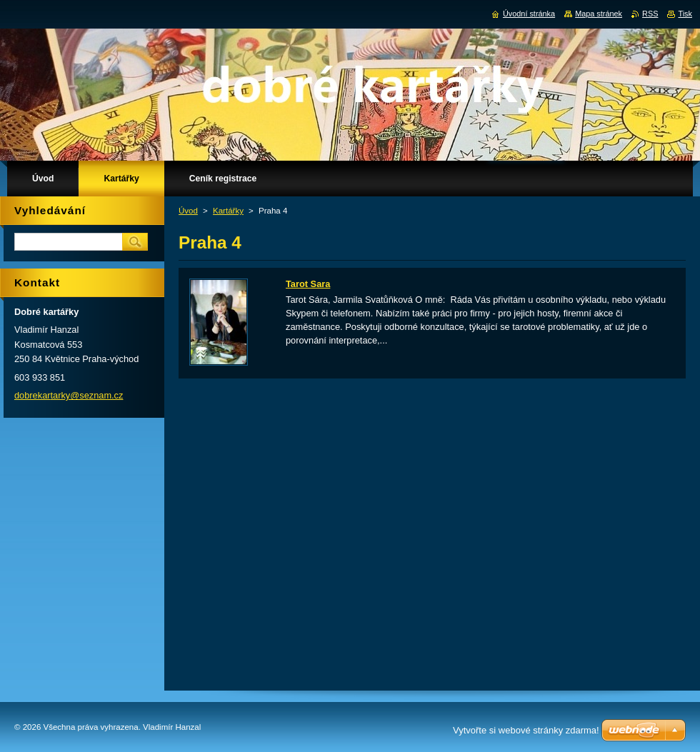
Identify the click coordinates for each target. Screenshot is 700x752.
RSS (650, 14)
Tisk (685, 14)
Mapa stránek (599, 14)
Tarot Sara (308, 284)
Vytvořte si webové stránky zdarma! (526, 730)
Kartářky (228, 211)
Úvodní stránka (529, 14)
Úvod (188, 211)
